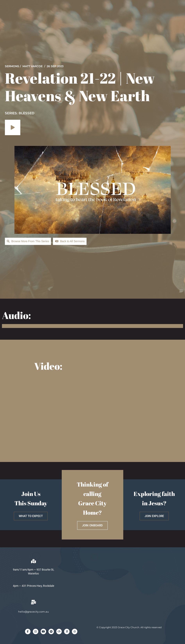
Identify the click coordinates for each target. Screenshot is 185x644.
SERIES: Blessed (20, 113)
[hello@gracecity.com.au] (33, 602)
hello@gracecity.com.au (34, 612)
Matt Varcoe (33, 66)
